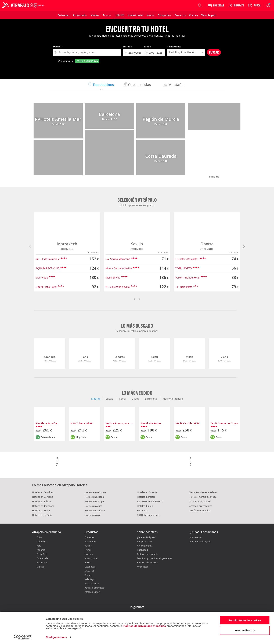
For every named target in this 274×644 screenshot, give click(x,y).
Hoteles (89, 554)
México (40, 567)
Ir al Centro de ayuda (200, 542)
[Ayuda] (254, 5)
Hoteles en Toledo (42, 501)
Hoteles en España (94, 497)
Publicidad (142, 550)
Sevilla (137, 244)
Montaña (173, 85)
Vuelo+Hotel (91, 558)
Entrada (127, 47)
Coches (88, 575)
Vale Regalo (91, 579)
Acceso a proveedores (201, 506)
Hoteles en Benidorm (43, 492)
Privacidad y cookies (147, 562)
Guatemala (42, 558)
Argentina (42, 562)
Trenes (88, 550)
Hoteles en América (95, 510)
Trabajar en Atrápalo (147, 554)
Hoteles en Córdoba (43, 497)
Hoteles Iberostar (146, 497)
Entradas (89, 537)
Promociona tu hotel (200, 501)
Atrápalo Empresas (94, 588)
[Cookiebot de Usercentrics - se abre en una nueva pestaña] (23, 637)
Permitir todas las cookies (245, 620)
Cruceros (89, 571)
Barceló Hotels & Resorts (150, 501)
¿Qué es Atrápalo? (146, 537)
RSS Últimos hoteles (200, 510)
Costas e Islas (137, 85)
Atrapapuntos (92, 583)
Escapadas (90, 567)
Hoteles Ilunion (145, 506)
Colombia (42, 541)
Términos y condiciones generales (154, 558)
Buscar (214, 52)
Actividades (91, 541)
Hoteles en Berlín (41, 510)
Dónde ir (58, 47)
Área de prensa (145, 546)
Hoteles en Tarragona (43, 506)
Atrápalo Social (145, 541)
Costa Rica (42, 554)
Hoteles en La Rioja (42, 515)
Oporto (207, 244)
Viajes (88, 562)
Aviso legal (142, 567)
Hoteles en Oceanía (147, 492)
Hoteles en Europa (94, 501)
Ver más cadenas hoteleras (203, 492)
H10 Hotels (143, 510)
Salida (147, 47)
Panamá (41, 550)
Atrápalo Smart (92, 592)
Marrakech (67, 244)
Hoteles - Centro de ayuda (203, 497)
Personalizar (245, 630)
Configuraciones (56, 637)
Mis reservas (196, 537)
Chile (39, 537)
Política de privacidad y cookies (145, 626)
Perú (39, 546)
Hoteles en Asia (93, 515)
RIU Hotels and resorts (149, 515)
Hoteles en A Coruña (95, 492)
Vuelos (88, 546)
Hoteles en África (93, 506)
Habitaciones (174, 47)
